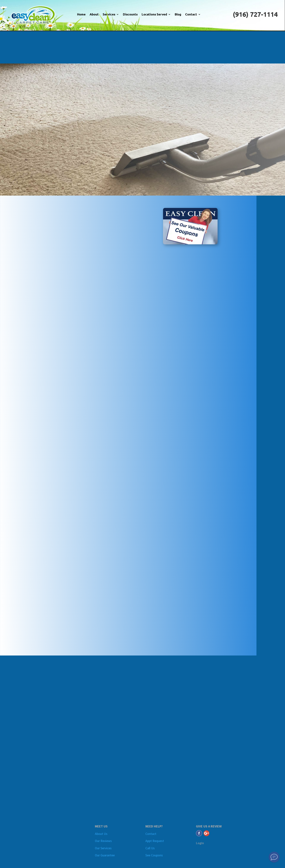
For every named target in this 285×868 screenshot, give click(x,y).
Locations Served (154, 15)
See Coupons (154, 855)
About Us (101, 834)
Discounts (130, 15)
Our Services (103, 848)
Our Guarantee (105, 855)
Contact (191, 15)
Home (81, 15)
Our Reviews (103, 841)
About (94, 15)
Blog (178, 15)
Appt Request (155, 841)
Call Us (150, 848)
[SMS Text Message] (274, 857)
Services (109, 15)
